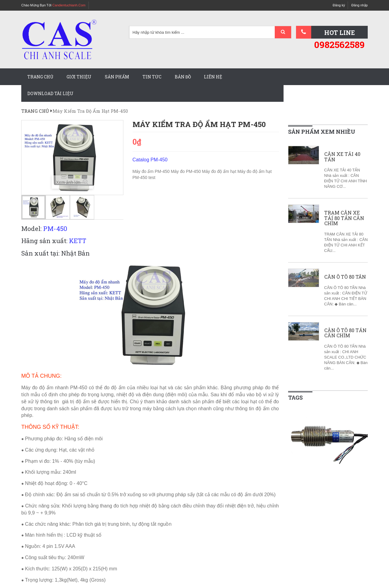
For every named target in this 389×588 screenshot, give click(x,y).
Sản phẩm (117, 77)
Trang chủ (40, 77)
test (152, 177)
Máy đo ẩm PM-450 (152, 171)
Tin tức (152, 77)
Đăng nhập (360, 5)
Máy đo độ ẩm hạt (220, 171)
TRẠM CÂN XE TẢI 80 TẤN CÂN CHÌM (344, 218)
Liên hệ (213, 77)
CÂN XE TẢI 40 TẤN (342, 157)
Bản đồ (183, 77)
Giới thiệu (79, 77)
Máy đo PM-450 (186, 171)
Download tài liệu (50, 93)
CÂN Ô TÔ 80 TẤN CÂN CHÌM (345, 333)
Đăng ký (339, 5)
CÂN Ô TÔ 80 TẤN (345, 277)
